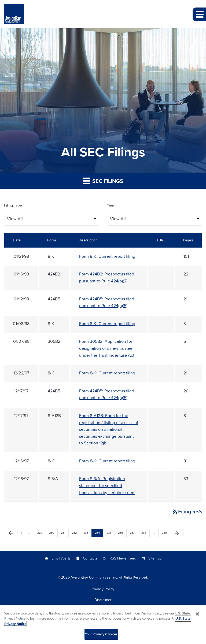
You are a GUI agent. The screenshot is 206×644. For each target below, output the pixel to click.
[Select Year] (154, 219)
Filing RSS (187, 511)
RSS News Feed (119, 558)
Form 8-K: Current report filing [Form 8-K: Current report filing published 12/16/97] (107, 461)
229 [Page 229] (40, 533)
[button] (199, 14)
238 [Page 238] (144, 533)
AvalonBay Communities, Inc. (94, 577)
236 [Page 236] (121, 533)
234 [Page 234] (98, 533)
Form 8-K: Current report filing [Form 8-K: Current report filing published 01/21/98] (107, 256)
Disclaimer (103, 600)
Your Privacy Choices (101, 637)
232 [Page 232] (75, 533)
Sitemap (151, 558)
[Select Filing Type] (51, 219)
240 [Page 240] (165, 533)
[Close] (197, 616)
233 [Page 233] (86, 533)
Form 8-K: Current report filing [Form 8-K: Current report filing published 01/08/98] (107, 323)
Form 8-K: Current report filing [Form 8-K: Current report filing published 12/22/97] (107, 373)
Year (111, 205)
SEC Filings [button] (103, 181)
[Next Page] (177, 533)
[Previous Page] (11, 533)
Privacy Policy (103, 589)
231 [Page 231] (64, 533)
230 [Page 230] (52, 533)
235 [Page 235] (109, 533)
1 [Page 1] (23, 533)
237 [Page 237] (133, 533)
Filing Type (13, 205)
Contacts (87, 558)
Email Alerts (58, 558)
